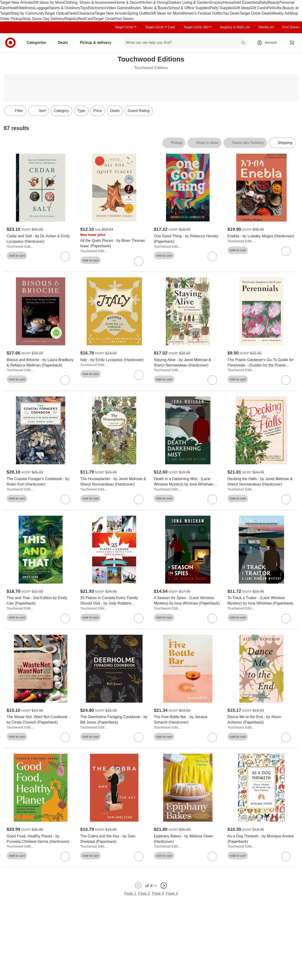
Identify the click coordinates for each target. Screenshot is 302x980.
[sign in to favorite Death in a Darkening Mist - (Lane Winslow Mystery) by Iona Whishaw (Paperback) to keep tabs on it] (212, 499)
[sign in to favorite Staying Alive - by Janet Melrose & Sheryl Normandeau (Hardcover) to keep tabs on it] (212, 380)
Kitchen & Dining (154, 2)
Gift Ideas (242, 8)
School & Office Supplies (189, 8)
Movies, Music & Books (149, 8)
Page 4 (172, 893)
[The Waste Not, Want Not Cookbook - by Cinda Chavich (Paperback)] (41, 720)
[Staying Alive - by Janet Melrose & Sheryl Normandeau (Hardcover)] (188, 363)
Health (14, 8)
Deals (73, 13)
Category (61, 111)
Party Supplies (222, 8)
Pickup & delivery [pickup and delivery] (97, 43)
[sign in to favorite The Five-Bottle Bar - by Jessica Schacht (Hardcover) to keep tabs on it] (212, 737)
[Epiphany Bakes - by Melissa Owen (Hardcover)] (188, 839)
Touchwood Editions (21, 247)
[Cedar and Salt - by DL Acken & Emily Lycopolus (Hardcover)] (41, 239)
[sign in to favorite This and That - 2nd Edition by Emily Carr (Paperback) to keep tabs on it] (65, 618)
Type (81, 111)
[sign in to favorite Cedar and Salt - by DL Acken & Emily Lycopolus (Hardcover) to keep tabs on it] (65, 256)
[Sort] (39, 111)
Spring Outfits (139, 13)
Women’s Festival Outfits (202, 13)
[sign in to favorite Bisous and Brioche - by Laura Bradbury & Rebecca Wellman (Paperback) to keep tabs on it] (65, 380)
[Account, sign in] (268, 43)
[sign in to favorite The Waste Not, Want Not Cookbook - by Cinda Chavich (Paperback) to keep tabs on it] (65, 737)
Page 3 (158, 893)
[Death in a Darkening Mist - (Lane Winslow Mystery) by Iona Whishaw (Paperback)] (188, 482)
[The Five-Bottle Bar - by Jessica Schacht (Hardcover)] (188, 720)
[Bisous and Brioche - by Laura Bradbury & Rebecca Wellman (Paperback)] (41, 363)
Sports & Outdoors (65, 8)
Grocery (216, 2)
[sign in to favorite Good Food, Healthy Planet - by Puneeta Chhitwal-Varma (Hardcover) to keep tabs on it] (65, 856)
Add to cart (17, 256)
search (243, 43)
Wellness (27, 8)
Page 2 (144, 893)
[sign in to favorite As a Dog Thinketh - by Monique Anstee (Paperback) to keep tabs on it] (286, 856)
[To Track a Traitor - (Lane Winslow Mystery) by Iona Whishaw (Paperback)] (261, 601)
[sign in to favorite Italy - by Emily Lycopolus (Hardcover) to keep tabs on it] (139, 375)
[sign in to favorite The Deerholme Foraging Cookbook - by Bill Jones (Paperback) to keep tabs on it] (139, 737)
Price (98, 111)
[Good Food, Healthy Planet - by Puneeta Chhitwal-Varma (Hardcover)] (41, 839)
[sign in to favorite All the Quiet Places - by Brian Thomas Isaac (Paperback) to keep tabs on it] (139, 261)
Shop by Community (27, 13)
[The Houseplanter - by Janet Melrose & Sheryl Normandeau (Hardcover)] (114, 482)
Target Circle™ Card (160, 27)
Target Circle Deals (255, 13)
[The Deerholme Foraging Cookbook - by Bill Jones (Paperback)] (114, 720)
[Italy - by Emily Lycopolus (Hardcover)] (114, 360)
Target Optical (56, 13)
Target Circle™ (126, 27)
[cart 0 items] (292, 43)
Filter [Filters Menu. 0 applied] (15, 111)
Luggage (42, 8)
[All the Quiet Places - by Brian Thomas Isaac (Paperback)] (114, 243)
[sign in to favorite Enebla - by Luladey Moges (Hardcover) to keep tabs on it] (286, 251)
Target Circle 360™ (197, 27)
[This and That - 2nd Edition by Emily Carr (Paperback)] (41, 601)
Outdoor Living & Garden (189, 2)
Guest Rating (139, 111)
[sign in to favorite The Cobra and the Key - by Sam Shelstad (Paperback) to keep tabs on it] (139, 856)
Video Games (118, 8)
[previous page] (138, 885)
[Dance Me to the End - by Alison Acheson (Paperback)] (261, 720)
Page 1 (130, 893)
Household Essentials (241, 2)
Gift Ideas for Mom (48, 2)
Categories (38, 43)
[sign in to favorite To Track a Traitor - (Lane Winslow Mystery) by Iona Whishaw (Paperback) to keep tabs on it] (286, 618)
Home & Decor (127, 2)
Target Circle (104, 19)
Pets (271, 8)
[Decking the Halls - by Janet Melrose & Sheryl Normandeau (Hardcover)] (261, 482)
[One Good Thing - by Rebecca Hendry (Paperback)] (188, 239)
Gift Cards (259, 8)
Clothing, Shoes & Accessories (89, 2)
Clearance (86, 13)
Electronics (97, 8)
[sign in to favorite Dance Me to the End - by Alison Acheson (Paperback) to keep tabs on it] (286, 737)
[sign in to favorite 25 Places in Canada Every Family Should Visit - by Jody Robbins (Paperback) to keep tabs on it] (139, 618)
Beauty (274, 2)
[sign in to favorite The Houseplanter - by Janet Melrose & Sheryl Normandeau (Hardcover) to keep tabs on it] (139, 499)
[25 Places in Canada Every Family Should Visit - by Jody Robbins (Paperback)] (114, 601)
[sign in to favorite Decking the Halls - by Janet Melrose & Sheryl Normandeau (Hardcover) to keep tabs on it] (286, 499)
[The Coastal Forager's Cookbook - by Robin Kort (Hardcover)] (41, 482)
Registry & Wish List (235, 27)
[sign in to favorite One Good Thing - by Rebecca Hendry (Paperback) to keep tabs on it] (212, 256)
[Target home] (10, 43)
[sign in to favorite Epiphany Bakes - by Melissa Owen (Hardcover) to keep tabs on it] (212, 856)
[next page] (164, 885)
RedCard (86, 19)
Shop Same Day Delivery (43, 19)
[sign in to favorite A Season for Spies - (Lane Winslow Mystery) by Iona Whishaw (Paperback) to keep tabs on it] (212, 618)
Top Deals (231, 13)
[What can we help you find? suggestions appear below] (185, 43)
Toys (84, 8)
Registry (71, 19)
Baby (263, 2)
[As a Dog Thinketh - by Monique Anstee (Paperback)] (261, 839)
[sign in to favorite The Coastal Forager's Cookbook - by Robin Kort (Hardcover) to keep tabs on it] (65, 499)
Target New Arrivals (16, 2)
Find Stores (124, 19)
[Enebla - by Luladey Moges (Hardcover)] (261, 236)
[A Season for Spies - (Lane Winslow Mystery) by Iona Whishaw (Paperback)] (188, 601)
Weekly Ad (280, 13)
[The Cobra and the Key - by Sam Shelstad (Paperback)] (114, 839)
